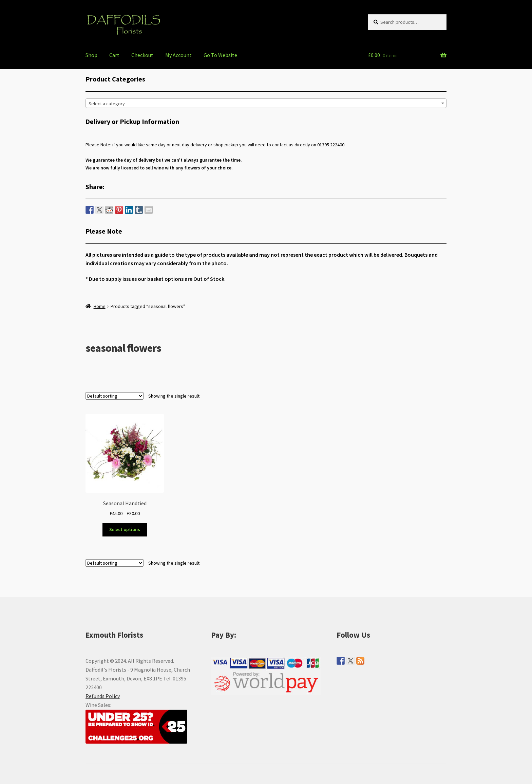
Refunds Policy (103, 696)
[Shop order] (115, 396)
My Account (178, 55)
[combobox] (266, 103)
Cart (114, 55)
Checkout (142, 55)
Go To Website (220, 55)
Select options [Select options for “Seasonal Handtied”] (125, 529)
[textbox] (266, 104)
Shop (91, 55)
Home (100, 306)
